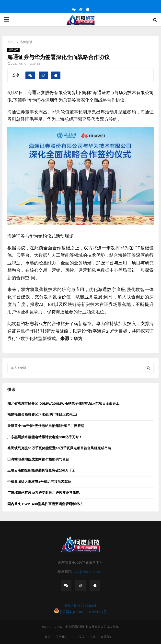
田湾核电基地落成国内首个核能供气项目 (38, 459)
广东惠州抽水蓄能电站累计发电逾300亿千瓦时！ (45, 437)
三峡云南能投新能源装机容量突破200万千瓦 (41, 470)
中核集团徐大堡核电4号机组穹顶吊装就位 (39, 482)
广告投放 (79, 637)
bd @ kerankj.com (88, 571)
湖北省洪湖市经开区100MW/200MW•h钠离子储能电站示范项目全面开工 (63, 403)
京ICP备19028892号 (80, 606)
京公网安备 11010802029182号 (80, 611)
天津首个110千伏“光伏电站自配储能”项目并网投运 (46, 426)
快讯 (11, 390)
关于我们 (62, 637)
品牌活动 (13, 50)
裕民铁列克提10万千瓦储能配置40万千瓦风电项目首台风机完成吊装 (59, 448)
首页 (48, 637)
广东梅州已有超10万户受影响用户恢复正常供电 (43, 493)
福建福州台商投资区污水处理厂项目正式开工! (42, 414)
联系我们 (106, 637)
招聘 (92, 637)
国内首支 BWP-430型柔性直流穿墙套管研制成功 (45, 504)
